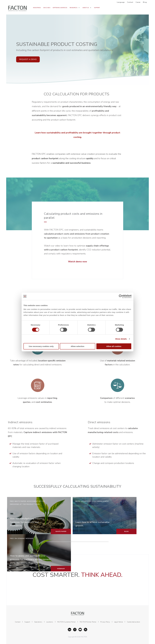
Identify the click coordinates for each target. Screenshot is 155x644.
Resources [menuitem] (74, 8)
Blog (145, 2)
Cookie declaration (133, 622)
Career (138, 2)
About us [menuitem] (86, 8)
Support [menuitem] (97, 8)
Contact (130, 2)
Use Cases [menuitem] (47, 8)
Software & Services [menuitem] (60, 8)
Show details (121, 339)
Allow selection (77, 346)
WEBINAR (61, 569)
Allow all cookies (114, 346)
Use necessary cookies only (41, 346)
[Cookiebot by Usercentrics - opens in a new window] (121, 296)
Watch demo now (77, 262)
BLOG (126, 531)
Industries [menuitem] (37, 8)
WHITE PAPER (61, 531)
